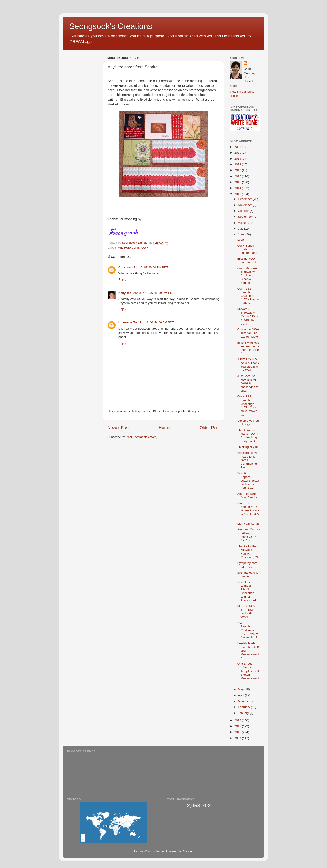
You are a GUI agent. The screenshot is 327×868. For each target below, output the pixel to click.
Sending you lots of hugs (249, 422)
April (241, 695)
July (241, 229)
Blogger (187, 851)
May (241, 689)
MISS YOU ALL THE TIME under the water (248, 612)
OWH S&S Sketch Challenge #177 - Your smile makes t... (247, 406)
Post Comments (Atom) (142, 437)
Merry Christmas (248, 524)
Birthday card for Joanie (248, 574)
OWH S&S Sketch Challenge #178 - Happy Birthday (248, 296)
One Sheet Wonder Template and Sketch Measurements (248, 673)
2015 (238, 182)
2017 (238, 170)
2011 (238, 726)
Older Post (210, 428)
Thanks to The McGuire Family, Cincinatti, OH (248, 552)
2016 (238, 176)
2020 (238, 153)
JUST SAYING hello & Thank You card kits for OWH (248, 365)
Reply (122, 279)
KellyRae (125, 293)
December (245, 199)
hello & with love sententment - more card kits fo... (249, 348)
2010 (238, 732)
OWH (145, 248)
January (244, 713)
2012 (238, 720)
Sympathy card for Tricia (247, 565)
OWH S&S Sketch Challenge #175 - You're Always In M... (248, 630)
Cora (122, 267)
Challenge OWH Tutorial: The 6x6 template (248, 333)
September (246, 217)
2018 (238, 164)
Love (241, 240)
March (243, 701)
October (244, 211)
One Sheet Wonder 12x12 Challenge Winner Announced (247, 591)
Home (164, 428)
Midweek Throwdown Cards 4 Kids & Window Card (248, 316)
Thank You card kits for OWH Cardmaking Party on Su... (248, 436)
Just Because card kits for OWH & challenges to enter (248, 383)
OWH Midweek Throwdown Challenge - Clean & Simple (247, 276)
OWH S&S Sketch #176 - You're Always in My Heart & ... (248, 510)
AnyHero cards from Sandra (247, 496)
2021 (238, 147)
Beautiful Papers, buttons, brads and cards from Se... (249, 480)
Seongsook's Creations (111, 26)
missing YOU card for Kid (247, 260)
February (244, 707)
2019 (238, 159)
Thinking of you (248, 447)
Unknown (125, 322)
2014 (238, 188)
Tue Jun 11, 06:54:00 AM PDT (154, 322)
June (242, 234)
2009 (238, 738)
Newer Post (118, 428)
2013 (238, 194)
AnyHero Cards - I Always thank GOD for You (249, 535)
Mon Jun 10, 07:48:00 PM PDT (153, 293)
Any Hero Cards (129, 248)
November (245, 205)
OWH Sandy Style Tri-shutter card (247, 249)
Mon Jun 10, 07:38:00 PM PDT (147, 267)
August (243, 223)
